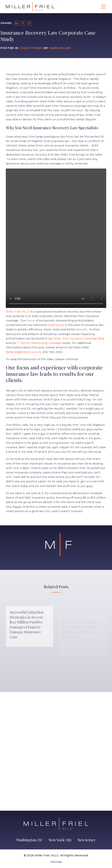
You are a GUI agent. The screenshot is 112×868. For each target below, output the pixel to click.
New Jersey (87, 840)
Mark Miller (53, 48)
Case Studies (25, 48)
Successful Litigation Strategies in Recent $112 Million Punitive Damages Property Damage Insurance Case (27, 635)
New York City (60, 840)
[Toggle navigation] (103, 7)
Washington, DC (30, 840)
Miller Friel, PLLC (18, 318)
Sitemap (56, 862)
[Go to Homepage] (30, 7)
